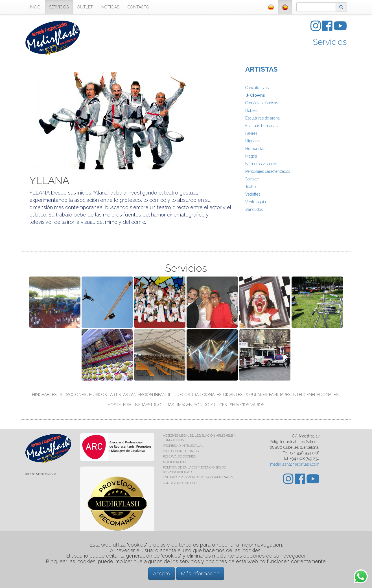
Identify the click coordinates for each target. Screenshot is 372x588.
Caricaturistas (257, 88)
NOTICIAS (110, 7)
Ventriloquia (256, 202)
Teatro (250, 187)
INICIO (35, 7)
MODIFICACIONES (176, 462)
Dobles (251, 110)
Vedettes (253, 194)
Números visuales (261, 164)
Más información (200, 573)
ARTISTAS (262, 69)
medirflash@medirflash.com (295, 464)
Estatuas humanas (261, 126)
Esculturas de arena (262, 118)
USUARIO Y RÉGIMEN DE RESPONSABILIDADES (198, 477)
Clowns (255, 95)
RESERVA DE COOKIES (179, 456)
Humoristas (255, 149)
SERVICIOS (59, 7)
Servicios (330, 42)
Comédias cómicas (262, 103)
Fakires (251, 133)
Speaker (252, 179)
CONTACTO (138, 7)
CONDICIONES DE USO (180, 483)
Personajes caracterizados (268, 171)
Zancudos (254, 209)
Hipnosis (253, 141)
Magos (251, 156)
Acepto (162, 573)
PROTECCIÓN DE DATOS (181, 451)
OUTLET (85, 7)
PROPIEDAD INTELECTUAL (183, 446)
